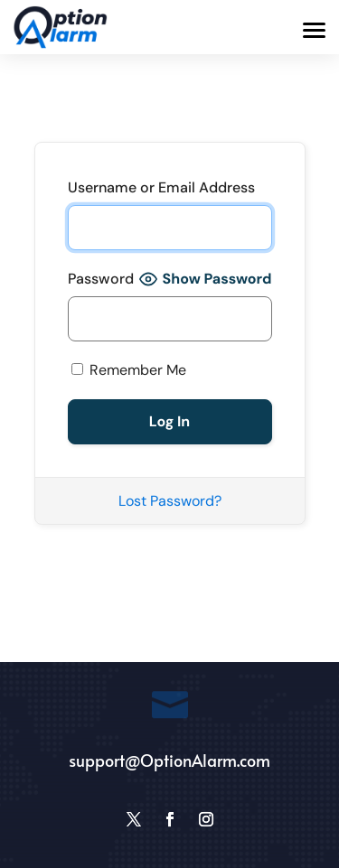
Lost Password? (170, 501)
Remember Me (129, 370)
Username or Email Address (161, 187)
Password (101, 279)
